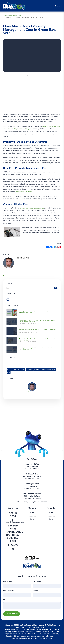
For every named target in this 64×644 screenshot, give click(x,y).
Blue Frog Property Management (16, 369)
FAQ (32, 519)
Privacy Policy (16, 629)
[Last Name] (47, 586)
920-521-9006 (14, 515)
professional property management (32, 208)
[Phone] (47, 595)
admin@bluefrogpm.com (15, 522)
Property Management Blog (12, 16)
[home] (14, 6)
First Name (7, 581)
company (37, 369)
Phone (35, 591)
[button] (8, 299)
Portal (32, 513)
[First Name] (17, 586)
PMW (47, 627)
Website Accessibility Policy (41, 638)
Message (7, 600)
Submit (12, 614)
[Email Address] (17, 595)
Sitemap (8, 629)
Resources (32, 516)
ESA (9, 372)
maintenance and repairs (24, 192)
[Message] (32, 606)
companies (29, 369)
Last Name (37, 581)
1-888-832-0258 (13, 539)
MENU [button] (57, 6)
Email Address (9, 591)
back (6, 276)
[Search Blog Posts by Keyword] (30, 288)
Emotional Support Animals (48, 369)
